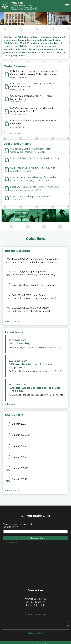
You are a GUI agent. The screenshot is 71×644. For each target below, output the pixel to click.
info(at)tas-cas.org (36, 614)
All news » (10, 404)
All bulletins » (12, 491)
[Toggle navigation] (67, 6)
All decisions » (12, 322)
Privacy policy (35, 633)
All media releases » (14, 133)
